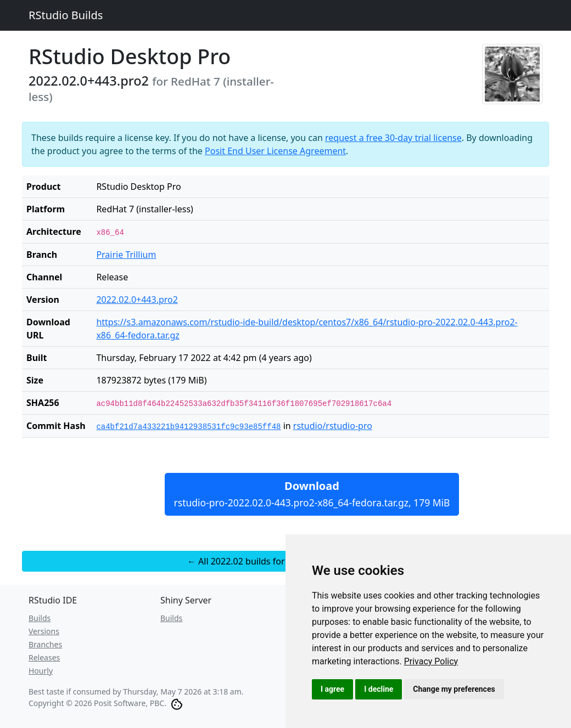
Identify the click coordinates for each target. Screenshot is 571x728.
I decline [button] (379, 689)
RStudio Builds (66, 15)
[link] (431, 661)
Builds (40, 618)
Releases (44, 658)
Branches (45, 644)
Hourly (41, 671)
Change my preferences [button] (454, 689)
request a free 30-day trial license (393, 138)
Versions (44, 631)
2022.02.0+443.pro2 (137, 300)
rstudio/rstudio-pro (333, 426)
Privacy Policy (431, 661)
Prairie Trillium (126, 255)
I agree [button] (332, 689)
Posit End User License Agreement (275, 151)
